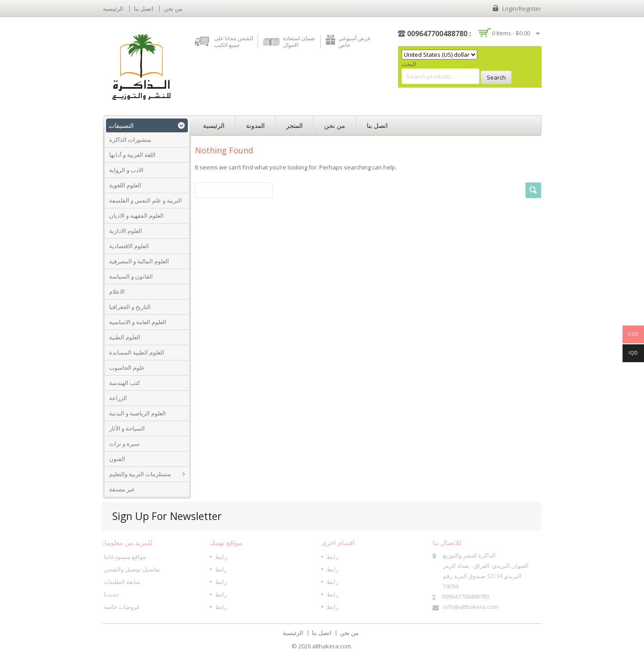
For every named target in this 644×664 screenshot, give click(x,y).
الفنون (117, 459)
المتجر (294, 125)
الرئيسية (113, 8)
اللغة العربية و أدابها (132, 155)
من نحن (173, 8)
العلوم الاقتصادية (129, 246)
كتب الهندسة (125, 383)
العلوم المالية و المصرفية (139, 261)
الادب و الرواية (126, 170)
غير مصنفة (122, 489)
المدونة (255, 125)
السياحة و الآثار (127, 428)
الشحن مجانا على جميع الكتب (234, 42)
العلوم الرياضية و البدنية (138, 413)
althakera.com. (332, 646)
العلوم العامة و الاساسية (138, 322)
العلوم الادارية (126, 231)
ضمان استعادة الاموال (299, 42)
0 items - (511, 33)
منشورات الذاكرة (130, 140)
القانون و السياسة (131, 276)
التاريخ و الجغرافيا (130, 307)
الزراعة (118, 398)
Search (496, 77)
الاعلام (117, 292)
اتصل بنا (144, 8)
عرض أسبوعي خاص (355, 42)
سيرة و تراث (124, 444)
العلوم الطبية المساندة (137, 352)
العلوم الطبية (125, 337)
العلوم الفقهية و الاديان (136, 216)
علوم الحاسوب (127, 368)
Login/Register (522, 8)
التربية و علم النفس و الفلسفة (146, 200)
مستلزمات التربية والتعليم (140, 474)
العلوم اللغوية (125, 185)
